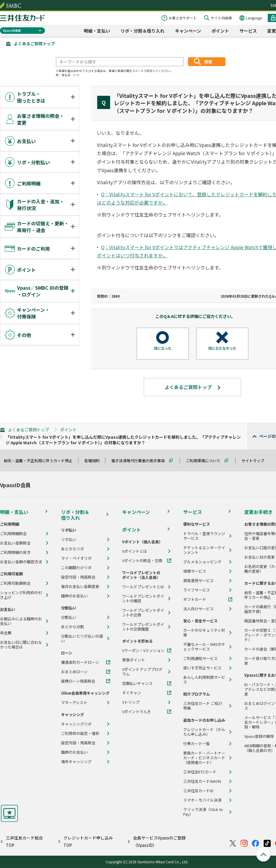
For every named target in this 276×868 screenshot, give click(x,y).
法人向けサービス (198, 609)
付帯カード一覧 (197, 744)
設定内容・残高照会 (78, 577)
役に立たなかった (222, 348)
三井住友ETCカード (200, 772)
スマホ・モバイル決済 (202, 800)
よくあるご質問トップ (34, 43)
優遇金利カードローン (80, 662)
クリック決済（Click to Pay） (203, 812)
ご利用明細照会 (13, 534)
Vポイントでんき (137, 712)
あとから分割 (73, 627)
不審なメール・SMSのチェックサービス (204, 647)
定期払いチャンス (137, 683)
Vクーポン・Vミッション (143, 651)
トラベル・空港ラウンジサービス (204, 536)
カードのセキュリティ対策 (204, 633)
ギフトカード (195, 599)
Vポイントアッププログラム (142, 672)
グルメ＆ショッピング (202, 562)
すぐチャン (132, 693)
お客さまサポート (183, 18)
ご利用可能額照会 (15, 583)
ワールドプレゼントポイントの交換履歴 (143, 627)
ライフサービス (197, 590)
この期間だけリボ (76, 568)
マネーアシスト (74, 703)
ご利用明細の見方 (15, 552)
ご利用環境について (206, 461)
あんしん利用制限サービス (204, 680)
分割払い (69, 617)
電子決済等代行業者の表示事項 (141, 461)
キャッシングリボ (76, 724)
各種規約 (95, 461)
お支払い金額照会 (15, 543)
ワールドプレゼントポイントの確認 (143, 599)
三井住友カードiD (198, 791)
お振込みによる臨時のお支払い (21, 621)
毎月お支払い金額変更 (80, 587)
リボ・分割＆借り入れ (142, 31)
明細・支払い (97, 31)
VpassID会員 (12, 30)
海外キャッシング (76, 762)
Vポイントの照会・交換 (142, 561)
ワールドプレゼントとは (143, 587)
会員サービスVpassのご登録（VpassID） (159, 841)
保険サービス (195, 571)
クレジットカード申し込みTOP (88, 841)
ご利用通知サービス (200, 658)
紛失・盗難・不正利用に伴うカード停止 (41, 461)
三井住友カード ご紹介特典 (203, 706)
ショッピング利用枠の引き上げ (21, 595)
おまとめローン (74, 672)
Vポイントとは (135, 551)
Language (254, 18)
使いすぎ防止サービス (202, 668)
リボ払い (69, 539)
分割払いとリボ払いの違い (82, 639)
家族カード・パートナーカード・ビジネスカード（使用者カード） (204, 758)
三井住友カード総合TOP (24, 841)
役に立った (163, 348)
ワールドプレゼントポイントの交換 (143, 613)
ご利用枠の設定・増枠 (80, 733)
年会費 (6, 633)
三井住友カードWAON (202, 781)
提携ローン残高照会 (78, 681)
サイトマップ (255, 461)
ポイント (220, 31)
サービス (248, 31)
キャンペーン (188, 31)
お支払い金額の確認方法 (21, 562)
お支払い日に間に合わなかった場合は (21, 645)
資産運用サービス (198, 581)
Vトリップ (131, 702)
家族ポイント (134, 660)
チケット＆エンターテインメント (204, 550)
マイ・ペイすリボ (76, 558)
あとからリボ (73, 549)
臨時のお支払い (74, 596)
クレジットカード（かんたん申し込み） (204, 732)
